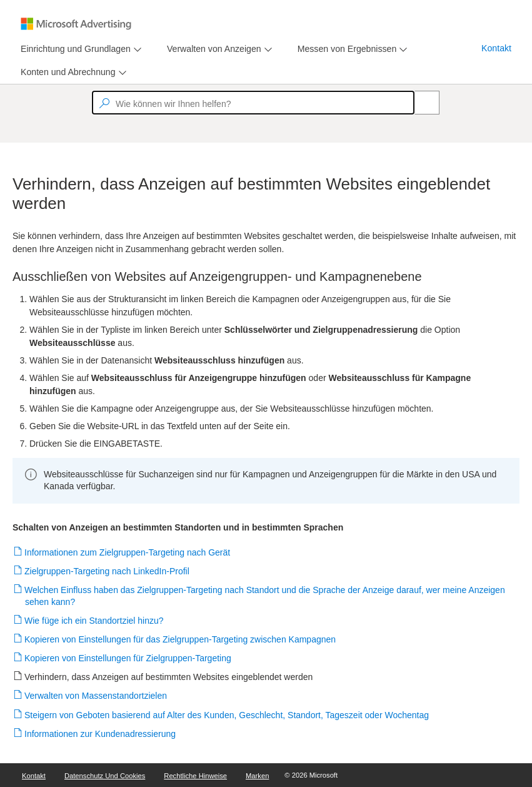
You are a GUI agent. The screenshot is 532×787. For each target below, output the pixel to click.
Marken (257, 776)
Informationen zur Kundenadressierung (100, 734)
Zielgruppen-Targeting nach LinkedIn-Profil (107, 571)
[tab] (73, 49)
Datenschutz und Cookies (105, 776)
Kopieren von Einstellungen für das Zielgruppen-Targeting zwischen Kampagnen (180, 639)
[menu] (79, 49)
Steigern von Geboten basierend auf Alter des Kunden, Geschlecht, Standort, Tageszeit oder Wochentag (227, 715)
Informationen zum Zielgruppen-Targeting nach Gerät (128, 552)
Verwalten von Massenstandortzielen (96, 696)
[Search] (420, 103)
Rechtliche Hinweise (195, 776)
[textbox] (253, 103)
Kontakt (496, 48)
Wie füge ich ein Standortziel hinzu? (94, 621)
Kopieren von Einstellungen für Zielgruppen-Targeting (128, 658)
